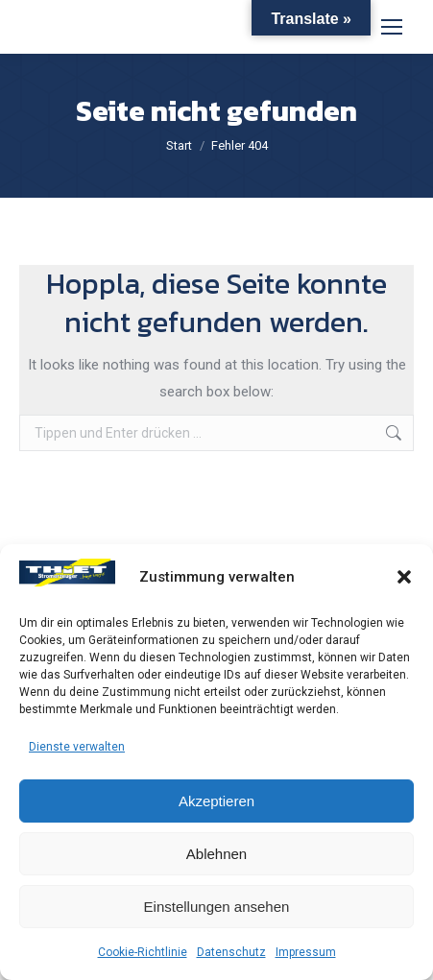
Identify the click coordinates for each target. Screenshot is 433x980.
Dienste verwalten (77, 747)
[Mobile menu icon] (392, 27)
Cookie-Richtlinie (143, 952)
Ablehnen (216, 854)
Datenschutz (231, 952)
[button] (404, 577)
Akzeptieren (216, 801)
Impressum (306, 952)
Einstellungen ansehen (217, 907)
